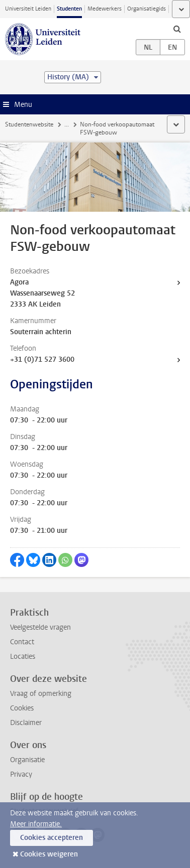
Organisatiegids (147, 9)
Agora (19, 282)
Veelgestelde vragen (40, 627)
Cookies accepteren (52, 838)
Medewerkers (105, 9)
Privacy (21, 774)
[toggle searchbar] (177, 29)
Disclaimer (26, 723)
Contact (22, 642)
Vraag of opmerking (41, 694)
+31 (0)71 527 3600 (42, 359)
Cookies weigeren (49, 854)
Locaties (23, 657)
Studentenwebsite (29, 124)
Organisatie (27, 760)
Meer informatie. (36, 824)
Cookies (22, 708)
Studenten (69, 9)
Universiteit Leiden (28, 9)
